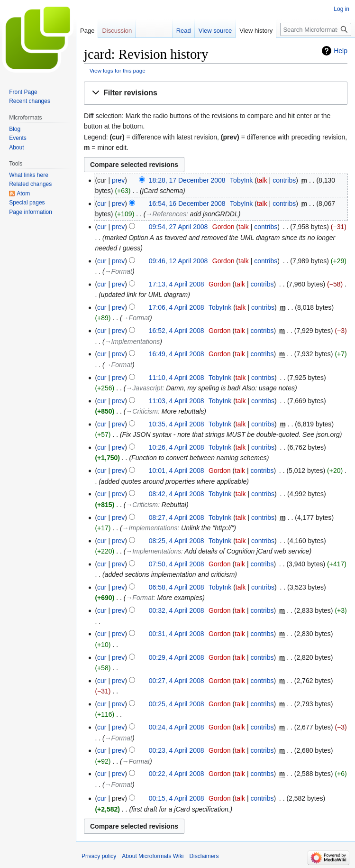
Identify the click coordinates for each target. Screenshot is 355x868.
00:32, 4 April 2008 (177, 610)
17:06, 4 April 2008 (177, 307)
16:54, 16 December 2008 (187, 203)
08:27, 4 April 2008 (177, 517)
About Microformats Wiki (153, 856)
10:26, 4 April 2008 (177, 447)
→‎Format (118, 271)
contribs (284, 180)
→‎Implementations (132, 342)
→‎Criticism (142, 411)
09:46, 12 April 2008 (178, 261)
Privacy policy (99, 856)
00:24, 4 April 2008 (177, 727)
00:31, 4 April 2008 (177, 634)
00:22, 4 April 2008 (177, 774)
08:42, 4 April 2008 (177, 494)
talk (262, 180)
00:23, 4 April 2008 (177, 750)
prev (118, 180)
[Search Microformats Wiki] (316, 29)
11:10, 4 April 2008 (177, 378)
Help (341, 51)
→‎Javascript (144, 388)
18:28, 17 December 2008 (187, 180)
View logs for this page (118, 70)
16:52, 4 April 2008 (177, 331)
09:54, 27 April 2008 (178, 227)
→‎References (166, 214)
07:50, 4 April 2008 (177, 564)
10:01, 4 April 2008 (177, 471)
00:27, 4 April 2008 (177, 681)
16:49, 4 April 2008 (177, 354)
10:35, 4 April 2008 (177, 424)
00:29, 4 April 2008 (177, 657)
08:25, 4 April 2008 (177, 541)
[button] (216, 93)
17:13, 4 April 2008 (177, 284)
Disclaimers (204, 856)
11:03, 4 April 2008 (177, 401)
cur (102, 203)
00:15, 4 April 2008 (177, 798)
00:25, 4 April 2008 (177, 704)
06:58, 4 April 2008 (177, 587)
